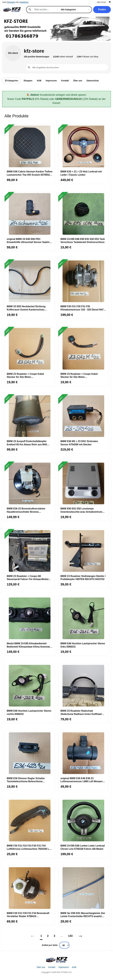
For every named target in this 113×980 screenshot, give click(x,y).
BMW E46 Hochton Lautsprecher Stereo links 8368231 (83, 645)
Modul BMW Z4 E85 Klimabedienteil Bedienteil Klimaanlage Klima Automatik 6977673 (29, 645)
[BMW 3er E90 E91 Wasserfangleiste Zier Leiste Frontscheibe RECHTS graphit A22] (83, 888)
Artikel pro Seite (50, 945)
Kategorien (12, 81)
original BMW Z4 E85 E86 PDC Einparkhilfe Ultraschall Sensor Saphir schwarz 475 (28, 240)
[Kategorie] (75, 10)
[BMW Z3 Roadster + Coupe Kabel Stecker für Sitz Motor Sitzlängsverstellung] (30, 349)
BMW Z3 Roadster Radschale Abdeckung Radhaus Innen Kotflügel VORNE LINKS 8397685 (81, 712)
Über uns (78, 81)
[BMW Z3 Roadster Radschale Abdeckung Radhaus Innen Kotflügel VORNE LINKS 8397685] (83, 686)
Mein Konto (101, 2)
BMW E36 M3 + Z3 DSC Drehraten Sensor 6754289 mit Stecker (79, 443)
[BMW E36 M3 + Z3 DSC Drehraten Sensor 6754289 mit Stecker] (83, 416)
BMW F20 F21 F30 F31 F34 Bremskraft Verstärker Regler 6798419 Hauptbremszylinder (28, 915)
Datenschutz (93, 81)
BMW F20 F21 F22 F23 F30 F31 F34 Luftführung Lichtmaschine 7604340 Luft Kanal (29, 847)
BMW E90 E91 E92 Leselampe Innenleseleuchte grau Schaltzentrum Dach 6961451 (81, 510)
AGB (39, 81)
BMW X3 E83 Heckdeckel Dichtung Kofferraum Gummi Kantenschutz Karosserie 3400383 (26, 308)
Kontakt (65, 81)
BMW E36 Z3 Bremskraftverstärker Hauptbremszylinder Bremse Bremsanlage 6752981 (26, 510)
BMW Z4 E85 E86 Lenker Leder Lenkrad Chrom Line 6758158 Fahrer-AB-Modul (83, 847)
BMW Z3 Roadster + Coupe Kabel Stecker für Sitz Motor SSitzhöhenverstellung (79, 375)
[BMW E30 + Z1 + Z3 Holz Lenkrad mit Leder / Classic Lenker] (83, 146)
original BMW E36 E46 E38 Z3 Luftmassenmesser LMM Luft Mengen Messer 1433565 (82, 780)
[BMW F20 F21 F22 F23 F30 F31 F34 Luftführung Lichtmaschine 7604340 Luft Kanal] (30, 821)
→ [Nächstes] (80, 936)
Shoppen (28, 81)
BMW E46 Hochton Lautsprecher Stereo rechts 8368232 (29, 712)
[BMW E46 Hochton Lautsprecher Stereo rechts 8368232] (30, 686)
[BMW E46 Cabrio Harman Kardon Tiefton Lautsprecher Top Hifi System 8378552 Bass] (30, 146)
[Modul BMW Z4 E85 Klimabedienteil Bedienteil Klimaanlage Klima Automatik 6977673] (30, 618)
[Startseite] (56, 960)
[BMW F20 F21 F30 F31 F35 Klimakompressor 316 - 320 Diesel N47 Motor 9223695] (83, 281)
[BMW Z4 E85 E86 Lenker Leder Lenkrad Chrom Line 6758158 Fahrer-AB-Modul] (83, 821)
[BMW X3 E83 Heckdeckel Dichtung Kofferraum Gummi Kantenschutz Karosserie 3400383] (30, 281)
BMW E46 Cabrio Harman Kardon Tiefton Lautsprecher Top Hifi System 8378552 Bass (30, 173)
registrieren (24, 2)
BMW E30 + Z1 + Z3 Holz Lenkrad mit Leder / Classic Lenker (81, 173)
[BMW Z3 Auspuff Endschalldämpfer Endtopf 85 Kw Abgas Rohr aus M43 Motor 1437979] (30, 416)
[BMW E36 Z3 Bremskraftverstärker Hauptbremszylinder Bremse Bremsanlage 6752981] (30, 484)
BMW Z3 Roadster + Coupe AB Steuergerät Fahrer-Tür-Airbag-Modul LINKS (28, 577)
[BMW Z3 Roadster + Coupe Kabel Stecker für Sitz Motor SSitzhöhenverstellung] (83, 349)
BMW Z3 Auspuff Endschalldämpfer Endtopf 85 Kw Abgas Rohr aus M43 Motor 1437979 (27, 443)
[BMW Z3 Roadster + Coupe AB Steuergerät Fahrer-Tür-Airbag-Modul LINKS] (30, 551)
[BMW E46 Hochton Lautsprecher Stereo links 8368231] (83, 618)
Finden (102, 9)
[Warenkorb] (110, 2)
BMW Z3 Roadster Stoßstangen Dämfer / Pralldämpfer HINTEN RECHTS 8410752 (83, 577)
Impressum (51, 81)
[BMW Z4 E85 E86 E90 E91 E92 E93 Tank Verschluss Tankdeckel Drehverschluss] (83, 214)
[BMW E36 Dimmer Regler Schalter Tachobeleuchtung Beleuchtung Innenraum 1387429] (30, 753)
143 (70, 936)
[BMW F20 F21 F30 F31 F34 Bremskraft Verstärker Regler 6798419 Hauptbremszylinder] (30, 888)
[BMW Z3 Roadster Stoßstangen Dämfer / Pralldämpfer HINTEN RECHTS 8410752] (83, 551)
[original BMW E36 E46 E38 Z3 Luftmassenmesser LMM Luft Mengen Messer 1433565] (83, 753)
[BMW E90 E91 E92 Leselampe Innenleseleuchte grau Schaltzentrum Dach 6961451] (83, 484)
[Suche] (44, 10)
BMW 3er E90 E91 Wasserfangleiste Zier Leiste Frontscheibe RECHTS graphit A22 (83, 915)
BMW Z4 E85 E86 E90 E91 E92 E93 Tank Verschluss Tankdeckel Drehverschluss (83, 240)
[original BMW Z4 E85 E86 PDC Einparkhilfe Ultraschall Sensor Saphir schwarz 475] (30, 214)
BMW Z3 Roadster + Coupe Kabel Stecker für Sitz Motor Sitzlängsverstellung (25, 375)
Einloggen (11, 2)
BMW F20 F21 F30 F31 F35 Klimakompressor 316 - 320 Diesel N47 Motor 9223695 (82, 308)
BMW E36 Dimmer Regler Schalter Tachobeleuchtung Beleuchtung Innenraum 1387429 (26, 780)
